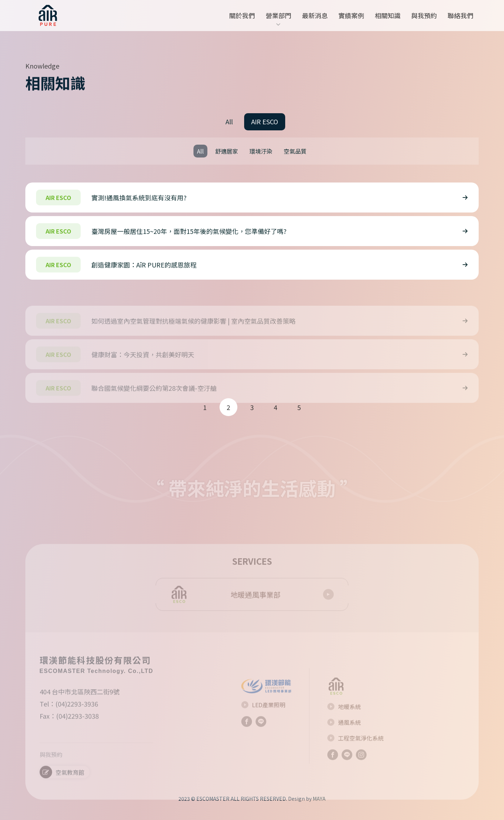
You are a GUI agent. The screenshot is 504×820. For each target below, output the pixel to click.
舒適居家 (227, 151)
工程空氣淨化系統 (356, 750)
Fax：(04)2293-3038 (69, 728)
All (229, 121)
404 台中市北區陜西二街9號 (80, 704)
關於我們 (242, 15)
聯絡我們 (460, 15)
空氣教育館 (62, 784)
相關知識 (388, 15)
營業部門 (278, 20)
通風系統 (344, 734)
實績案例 (351, 15)
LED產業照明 (263, 717)
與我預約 (424, 15)
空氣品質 (295, 151)
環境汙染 (261, 151)
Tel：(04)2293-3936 (69, 716)
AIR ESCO (265, 121)
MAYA (319, 799)
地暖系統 (344, 719)
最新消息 (315, 15)
